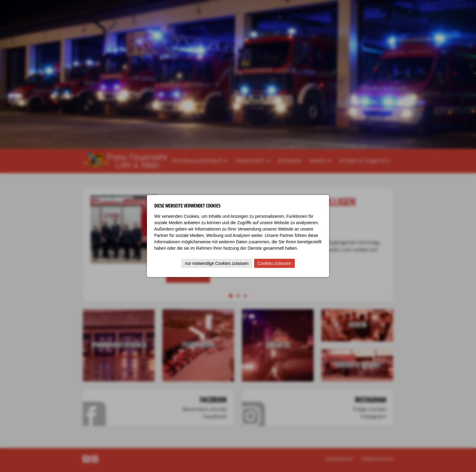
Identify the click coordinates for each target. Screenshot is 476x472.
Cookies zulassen (274, 263)
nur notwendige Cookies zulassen (217, 263)
